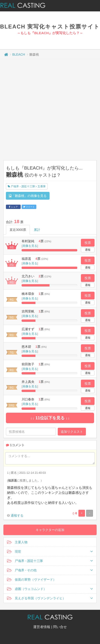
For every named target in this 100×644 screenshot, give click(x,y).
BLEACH (19, 54)
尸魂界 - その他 (50, 570)
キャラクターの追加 (50, 530)
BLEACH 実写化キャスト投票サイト (50, 27)
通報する (17, 515)
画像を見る (30, 246)
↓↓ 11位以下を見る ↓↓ (50, 418)
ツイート (29, 207)
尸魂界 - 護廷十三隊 (50, 561)
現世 (50, 551)
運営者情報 (42, 627)
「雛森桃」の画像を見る (28, 196)
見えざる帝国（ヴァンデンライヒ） (50, 598)
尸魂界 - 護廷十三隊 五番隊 (27, 186)
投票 (88, 243)
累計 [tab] (37, 230)
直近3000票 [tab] (18, 230)
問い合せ (60, 627)
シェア (13, 207)
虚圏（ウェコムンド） (50, 589)
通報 (88, 250)
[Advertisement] (48, 109)
